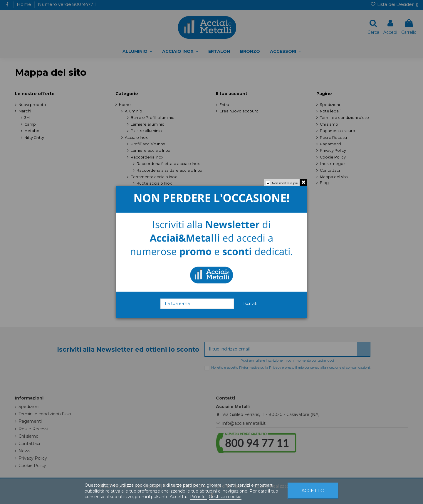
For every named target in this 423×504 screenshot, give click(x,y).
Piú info (198, 497)
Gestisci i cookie (225, 497)
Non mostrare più (285, 183)
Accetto (313, 491)
